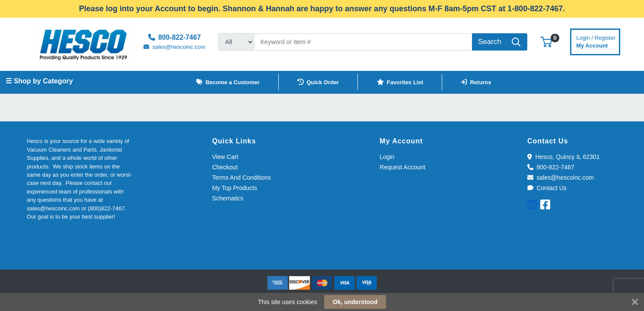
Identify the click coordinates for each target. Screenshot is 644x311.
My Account (596, 41)
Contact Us (547, 188)
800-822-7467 (551, 167)
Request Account (402, 167)
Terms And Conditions (242, 178)
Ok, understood (355, 302)
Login (387, 157)
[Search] (363, 42)
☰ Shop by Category (39, 81)
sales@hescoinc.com (561, 178)
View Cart (225, 157)
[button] (546, 42)
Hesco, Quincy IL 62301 (563, 157)
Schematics (228, 198)
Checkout (225, 167)
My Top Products (235, 188)
